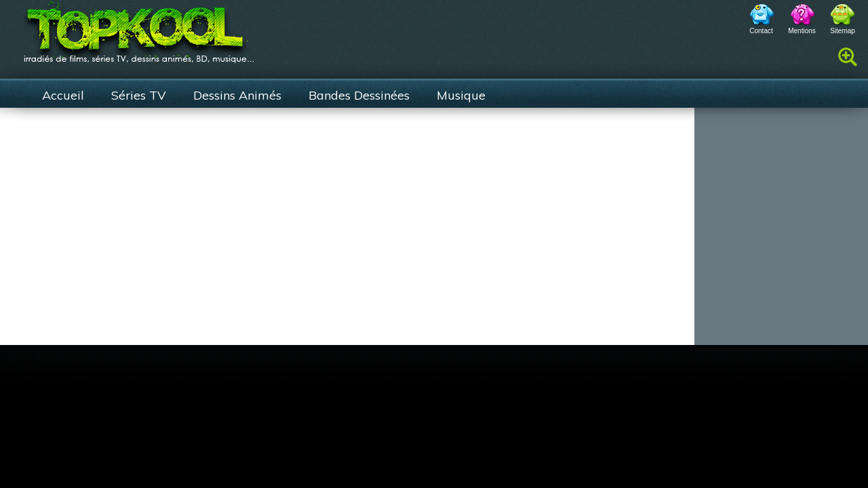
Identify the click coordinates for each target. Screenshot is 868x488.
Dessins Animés (237, 95)
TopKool (139, 28)
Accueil (63, 95)
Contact (761, 31)
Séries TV (139, 95)
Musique (461, 95)
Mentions (802, 31)
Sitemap (843, 31)
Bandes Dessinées (359, 95)
